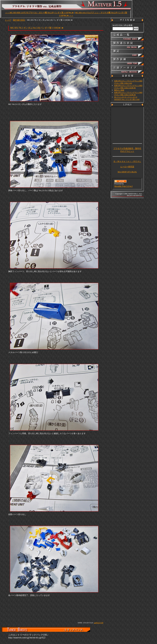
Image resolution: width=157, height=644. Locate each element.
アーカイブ (127, 70)
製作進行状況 (19, 20)
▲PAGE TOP (99, 623)
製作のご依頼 (119, 90)
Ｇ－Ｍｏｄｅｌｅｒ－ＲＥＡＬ (127, 161)
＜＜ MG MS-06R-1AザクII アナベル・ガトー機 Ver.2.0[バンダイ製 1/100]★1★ (39, 13)
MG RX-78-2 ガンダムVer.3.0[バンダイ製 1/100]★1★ (37, 28)
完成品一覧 (127, 36)
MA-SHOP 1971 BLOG (127, 172)
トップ (8, 20)
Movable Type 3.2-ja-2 (123, 186)
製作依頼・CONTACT (127, 61)
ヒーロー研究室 (127, 167)
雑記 (127, 53)
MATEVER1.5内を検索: (123, 25)
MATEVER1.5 (74, 5)
